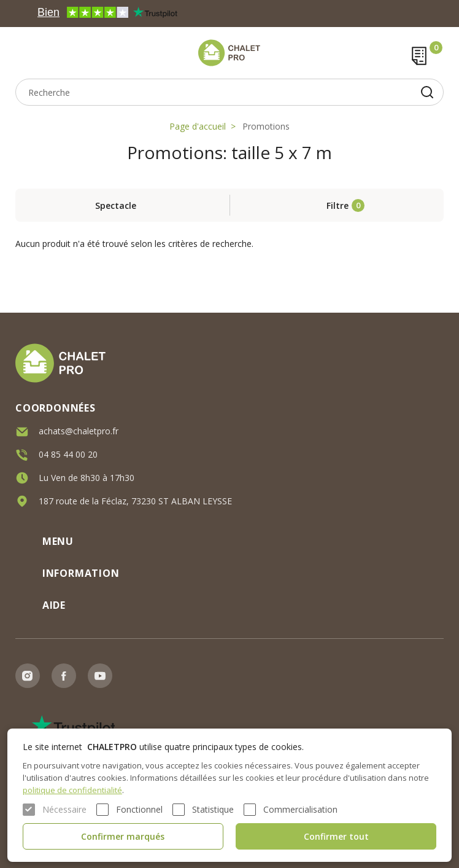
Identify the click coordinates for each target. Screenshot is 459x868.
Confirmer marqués (123, 836)
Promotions (266, 126)
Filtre (337, 205)
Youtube (100, 676)
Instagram (28, 676)
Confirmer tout (336, 836)
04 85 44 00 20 (68, 454)
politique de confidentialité (72, 790)
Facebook (64, 676)
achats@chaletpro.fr (79, 431)
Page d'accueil (198, 126)
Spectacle (116, 205)
